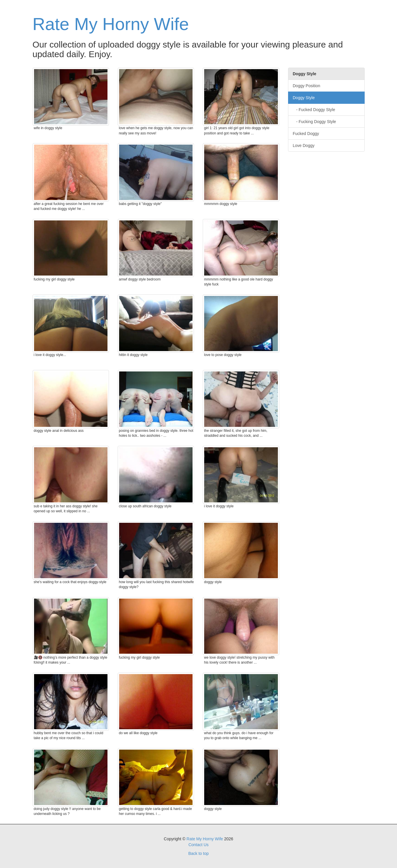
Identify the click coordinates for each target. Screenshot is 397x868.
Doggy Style (304, 98)
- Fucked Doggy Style (314, 110)
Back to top (198, 853)
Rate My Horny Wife (111, 24)
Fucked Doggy (306, 134)
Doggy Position (306, 86)
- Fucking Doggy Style (314, 122)
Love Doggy (304, 145)
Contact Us (199, 845)
